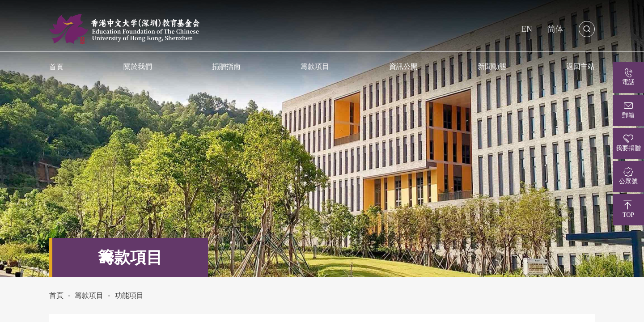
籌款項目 (315, 66)
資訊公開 (403, 66)
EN (527, 29)
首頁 (56, 295)
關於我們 (138, 66)
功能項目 (129, 295)
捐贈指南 (226, 66)
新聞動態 (492, 66)
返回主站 (580, 66)
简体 (555, 29)
